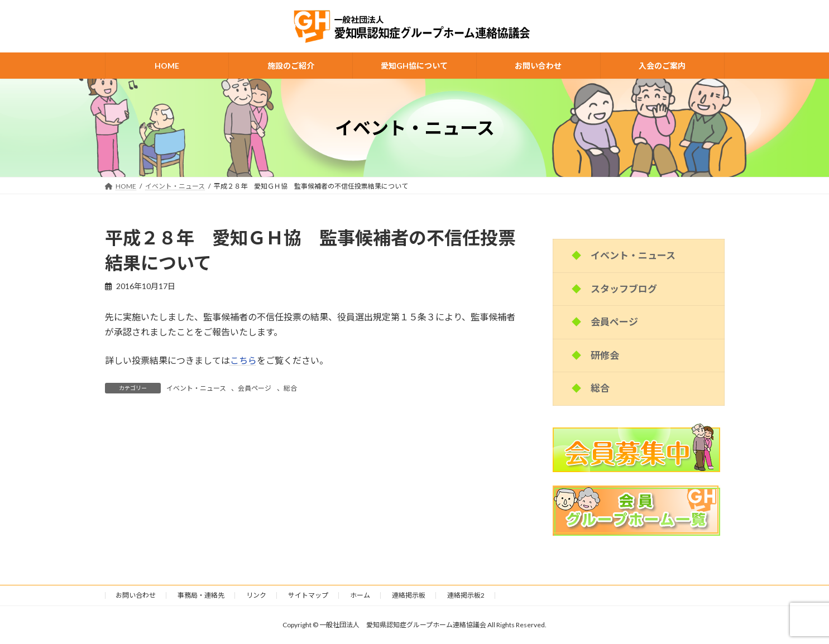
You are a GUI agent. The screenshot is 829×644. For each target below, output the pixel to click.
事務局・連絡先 (201, 595)
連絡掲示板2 (466, 595)
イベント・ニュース (196, 388)
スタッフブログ (624, 289)
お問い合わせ (136, 595)
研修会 (605, 355)
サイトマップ (308, 595)
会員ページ (255, 388)
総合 (290, 388)
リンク (256, 595)
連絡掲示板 (409, 595)
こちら (243, 360)
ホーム (360, 595)
